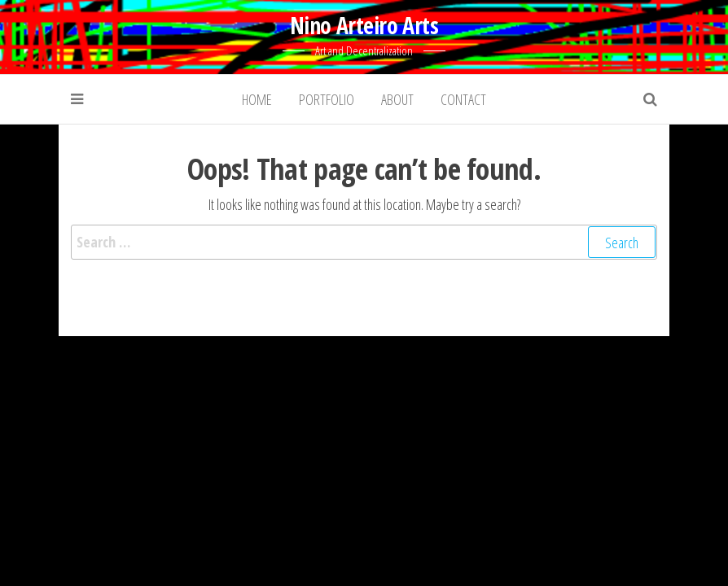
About (397, 99)
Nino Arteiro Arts (364, 25)
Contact (463, 99)
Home (257, 99)
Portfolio (327, 99)
